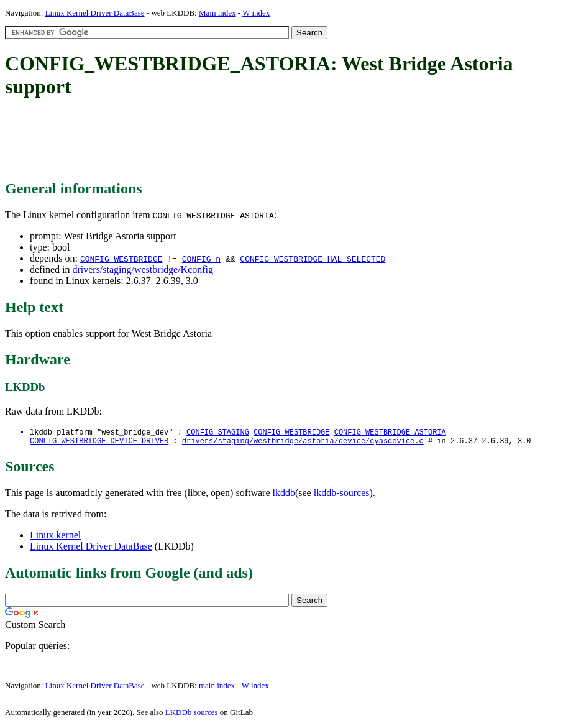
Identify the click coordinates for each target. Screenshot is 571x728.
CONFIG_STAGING (218, 432)
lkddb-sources (342, 495)
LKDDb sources (192, 715)
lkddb (284, 495)
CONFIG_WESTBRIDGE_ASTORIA (390, 432)
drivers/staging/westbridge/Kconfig (143, 270)
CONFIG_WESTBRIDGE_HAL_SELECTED (313, 259)
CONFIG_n (201, 259)
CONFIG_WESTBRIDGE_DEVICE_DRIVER (99, 443)
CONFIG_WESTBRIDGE (121, 259)
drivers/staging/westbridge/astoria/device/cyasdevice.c (303, 443)
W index (256, 13)
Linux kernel (55, 537)
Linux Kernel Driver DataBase (95, 13)
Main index (217, 13)
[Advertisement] (231, 140)
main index (217, 688)
